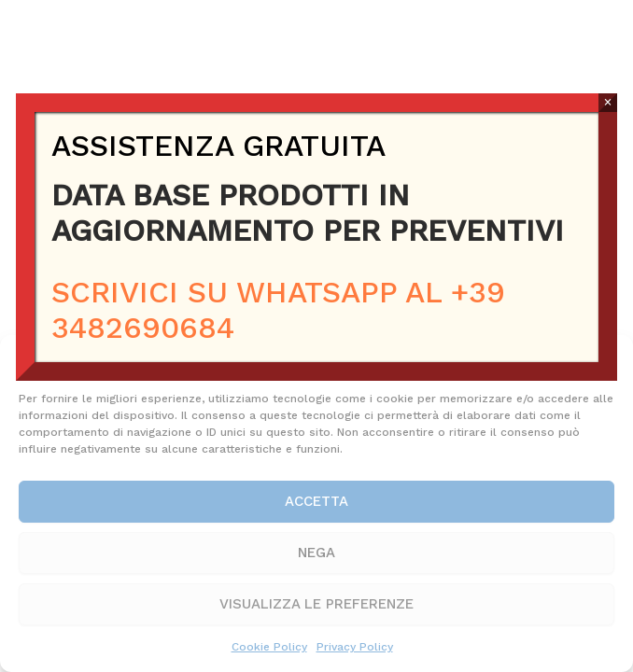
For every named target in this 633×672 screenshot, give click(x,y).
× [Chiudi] (607, 102)
